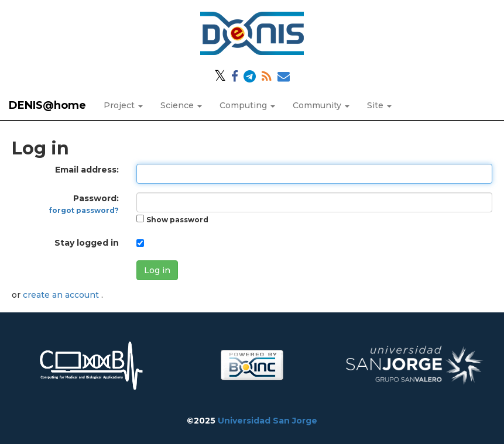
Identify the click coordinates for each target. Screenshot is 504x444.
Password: (84, 204)
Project (123, 105)
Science (181, 105)
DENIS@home (47, 105)
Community (321, 105)
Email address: (87, 170)
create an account (62, 295)
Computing (247, 105)
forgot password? (84, 210)
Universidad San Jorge (268, 421)
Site (379, 105)
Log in (157, 270)
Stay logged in (87, 243)
